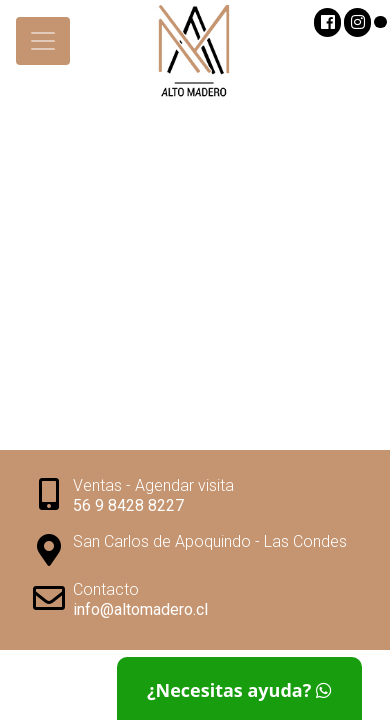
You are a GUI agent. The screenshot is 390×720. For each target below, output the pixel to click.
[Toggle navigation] (43, 41)
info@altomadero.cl (140, 609)
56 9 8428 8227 (128, 505)
